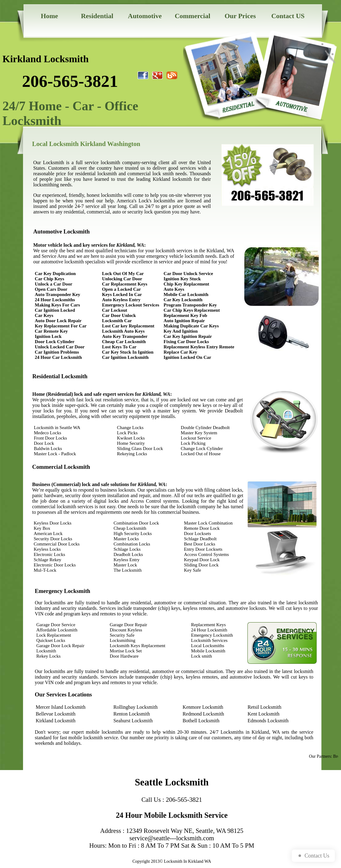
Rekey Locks (48, 656)
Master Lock (125, 565)
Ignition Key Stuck (182, 279)
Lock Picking (193, 443)
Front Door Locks (50, 438)
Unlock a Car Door (54, 284)
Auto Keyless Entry (121, 300)
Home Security (131, 443)
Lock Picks (127, 433)
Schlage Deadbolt (200, 539)
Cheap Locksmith (130, 528)
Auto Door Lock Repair (58, 321)
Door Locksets (198, 533)
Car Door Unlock (119, 315)
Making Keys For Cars (57, 305)
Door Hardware (124, 656)
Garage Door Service (56, 625)
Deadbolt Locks (128, 554)
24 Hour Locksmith (209, 630)
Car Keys (44, 315)
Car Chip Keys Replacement (192, 310)
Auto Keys (174, 289)
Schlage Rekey (48, 560)
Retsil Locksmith (265, 707)
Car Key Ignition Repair (188, 336)
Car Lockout (114, 310)
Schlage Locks (127, 549)
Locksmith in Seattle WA (57, 428)
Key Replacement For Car (61, 326)
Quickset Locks (51, 640)
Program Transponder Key (190, 305)
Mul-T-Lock (45, 570)
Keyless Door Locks (53, 523)
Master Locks (126, 539)
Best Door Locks (200, 544)
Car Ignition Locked (55, 310)
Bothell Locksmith (201, 721)
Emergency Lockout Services (130, 305)
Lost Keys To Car (119, 347)
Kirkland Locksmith (56, 721)
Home (49, 16)
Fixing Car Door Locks (186, 342)
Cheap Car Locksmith (124, 342)
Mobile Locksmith (208, 651)
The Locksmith (128, 570)
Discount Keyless (126, 630)
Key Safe (193, 570)
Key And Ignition (181, 331)
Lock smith (202, 656)
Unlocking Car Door (122, 279)
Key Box (42, 528)
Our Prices (240, 16)
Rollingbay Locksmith (136, 707)
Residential (97, 16)
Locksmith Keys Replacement (137, 646)
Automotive (145, 16)
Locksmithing (122, 640)
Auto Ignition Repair (184, 321)
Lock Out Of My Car (123, 274)
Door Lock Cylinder (55, 342)
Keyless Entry (127, 560)
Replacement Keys (209, 625)
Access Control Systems (207, 554)
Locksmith (46, 651)
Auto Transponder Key (58, 294)
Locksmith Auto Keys (123, 331)
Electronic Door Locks (55, 565)
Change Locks (130, 428)
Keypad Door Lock (202, 560)
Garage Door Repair (128, 625)
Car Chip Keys (50, 279)
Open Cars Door (51, 289)
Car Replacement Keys (124, 284)
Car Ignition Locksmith (125, 357)
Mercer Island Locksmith (61, 707)
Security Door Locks (53, 539)
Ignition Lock (48, 336)
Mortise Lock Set (126, 651)
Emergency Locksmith (212, 635)
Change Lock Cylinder (202, 448)
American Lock (48, 533)
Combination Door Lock (136, 523)
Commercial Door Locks (57, 544)
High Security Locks (133, 533)
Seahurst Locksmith (133, 721)
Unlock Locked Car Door (60, 347)
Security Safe (122, 635)
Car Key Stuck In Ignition (128, 352)
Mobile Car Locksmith (186, 294)
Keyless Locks (47, 549)
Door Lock (44, 443)
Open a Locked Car (121, 289)
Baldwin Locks (48, 448)
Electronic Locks (50, 554)
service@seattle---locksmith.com (172, 838)
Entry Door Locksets (203, 549)
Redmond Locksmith (203, 714)
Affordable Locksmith (57, 630)
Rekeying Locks (132, 454)
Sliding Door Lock (201, 565)
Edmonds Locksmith (268, 721)
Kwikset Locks (131, 438)
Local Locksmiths (208, 646)
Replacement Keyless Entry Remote (199, 347)
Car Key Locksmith (183, 300)
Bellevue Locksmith (56, 714)
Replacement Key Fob (186, 315)
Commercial (193, 16)
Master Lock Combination (208, 523)
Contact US (288, 16)
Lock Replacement (54, 635)
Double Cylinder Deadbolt (205, 428)
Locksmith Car (117, 321)
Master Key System (199, 433)
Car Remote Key (51, 331)
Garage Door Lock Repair (60, 646)
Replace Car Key (181, 352)
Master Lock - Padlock (55, 454)
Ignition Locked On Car (188, 357)
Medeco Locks (48, 433)
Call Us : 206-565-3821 (172, 799)
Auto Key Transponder (125, 336)
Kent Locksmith (264, 714)
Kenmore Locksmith (203, 707)
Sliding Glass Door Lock (140, 448)
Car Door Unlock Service (189, 274)
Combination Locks (132, 544)
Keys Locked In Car (122, 294)
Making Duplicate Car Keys (191, 326)
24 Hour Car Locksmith (58, 357)
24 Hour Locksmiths (55, 300)
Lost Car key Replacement (128, 326)
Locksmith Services (209, 640)
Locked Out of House (201, 454)
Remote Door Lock (202, 528)
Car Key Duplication (55, 274)
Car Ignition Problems (57, 352)
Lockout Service (196, 438)
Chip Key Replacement (187, 284)
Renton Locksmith (132, 714)
